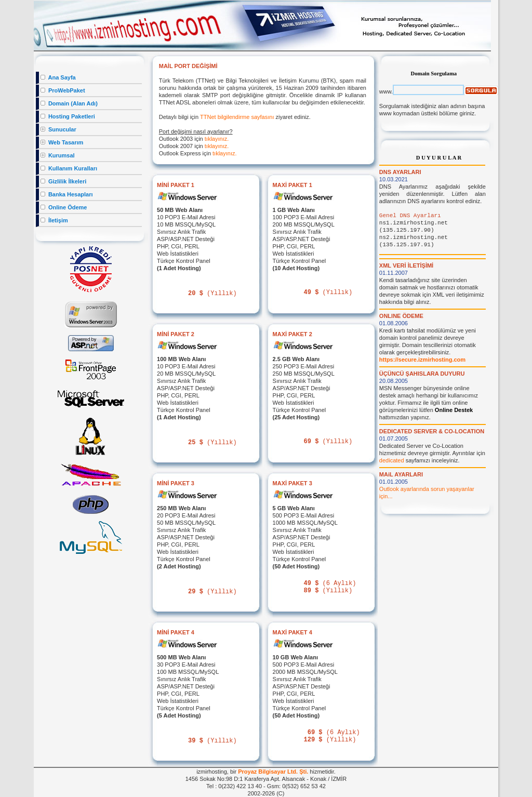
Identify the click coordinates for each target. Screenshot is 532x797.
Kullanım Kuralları (69, 168)
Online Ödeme (64, 207)
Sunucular (58, 129)
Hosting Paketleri (68, 116)
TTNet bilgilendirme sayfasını (237, 117)
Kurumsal (58, 155)
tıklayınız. (217, 139)
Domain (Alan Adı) (69, 103)
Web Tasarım (62, 142)
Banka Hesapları (67, 194)
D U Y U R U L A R (439, 158)
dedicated (392, 460)
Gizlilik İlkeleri (63, 181)
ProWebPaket (63, 90)
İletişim (54, 220)
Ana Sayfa (58, 77)
